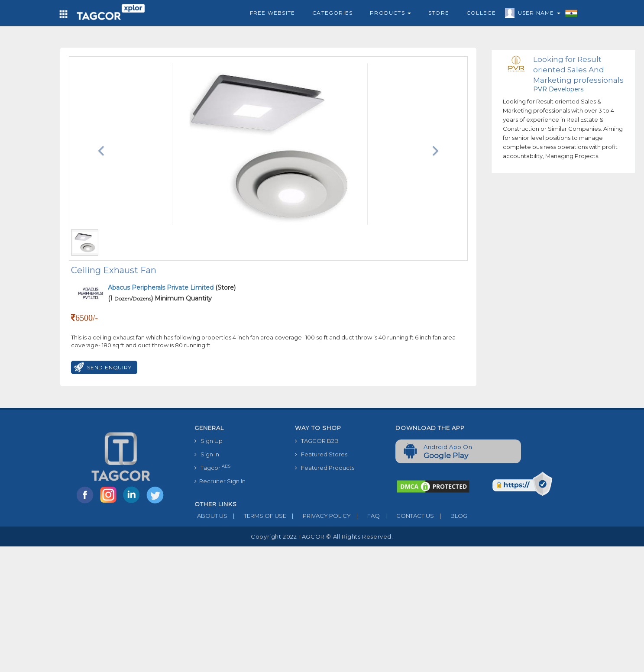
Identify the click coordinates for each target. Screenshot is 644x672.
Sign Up (209, 441)
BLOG (451, 516)
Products (390, 13)
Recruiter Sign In (220, 481)
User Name (537, 14)
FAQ (365, 516)
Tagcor (212, 467)
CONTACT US (407, 516)
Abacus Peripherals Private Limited (162, 288)
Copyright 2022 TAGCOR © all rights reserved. (322, 536)
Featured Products (325, 468)
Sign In (207, 454)
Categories (332, 13)
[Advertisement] (322, 607)
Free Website (272, 13)
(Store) (172, 288)
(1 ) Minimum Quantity (160, 298)
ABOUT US (211, 516)
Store (439, 13)
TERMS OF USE (257, 516)
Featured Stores (321, 454)
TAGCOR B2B (317, 441)
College (481, 13)
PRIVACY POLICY (319, 516)
